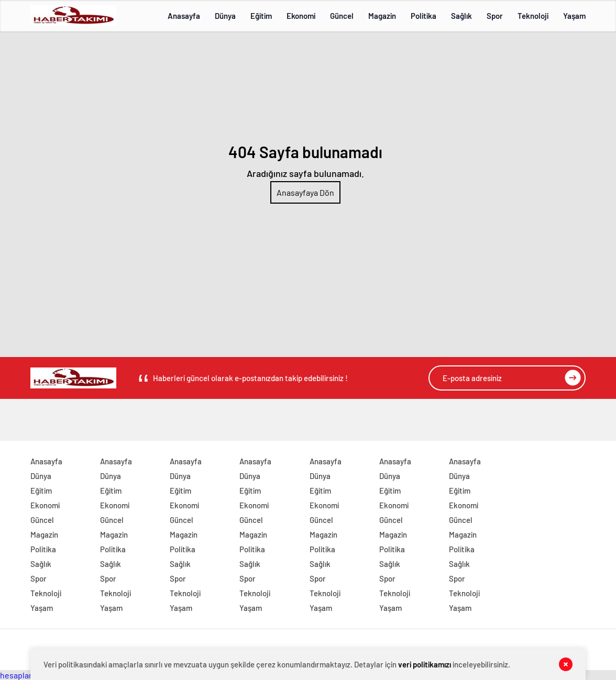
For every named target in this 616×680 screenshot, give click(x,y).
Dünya (225, 16)
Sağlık (461, 16)
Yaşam (574, 16)
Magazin (382, 16)
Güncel (342, 16)
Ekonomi (301, 16)
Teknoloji (533, 16)
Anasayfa (184, 16)
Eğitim (261, 16)
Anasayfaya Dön (305, 192)
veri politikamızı (425, 664)
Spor (495, 16)
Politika (423, 16)
